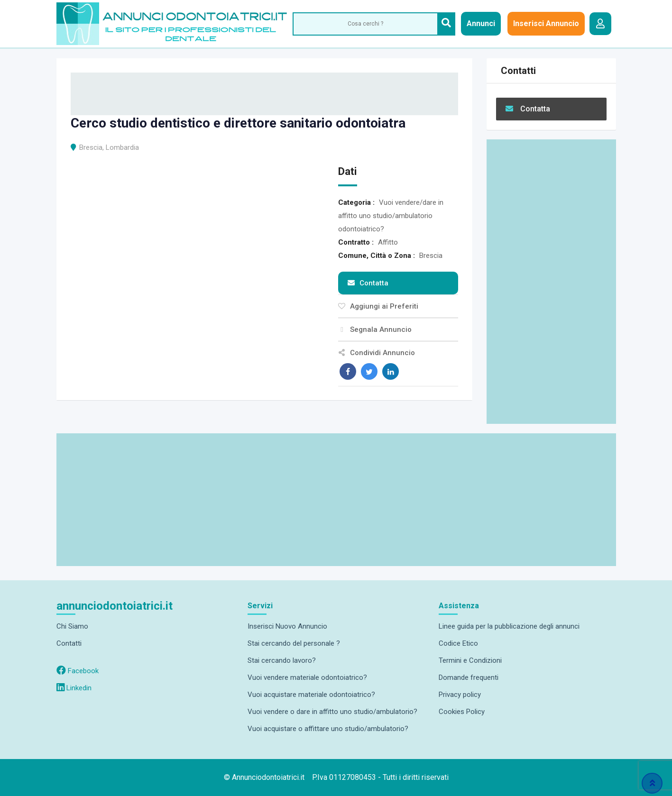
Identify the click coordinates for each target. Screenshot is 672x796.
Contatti (69, 643)
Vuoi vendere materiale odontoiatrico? (307, 677)
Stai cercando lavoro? (282, 660)
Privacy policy (460, 695)
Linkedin (74, 688)
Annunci (481, 23)
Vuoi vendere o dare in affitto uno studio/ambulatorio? (332, 712)
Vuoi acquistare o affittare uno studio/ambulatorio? (328, 729)
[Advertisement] (551, 282)
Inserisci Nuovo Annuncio (287, 626)
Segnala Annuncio (375, 329)
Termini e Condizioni (470, 660)
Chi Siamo (72, 626)
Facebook (78, 671)
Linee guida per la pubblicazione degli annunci (509, 626)
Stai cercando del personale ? (294, 643)
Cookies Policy (462, 712)
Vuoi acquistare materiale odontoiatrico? (311, 695)
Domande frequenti (469, 677)
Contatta (368, 283)
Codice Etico (458, 643)
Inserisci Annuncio (546, 23)
